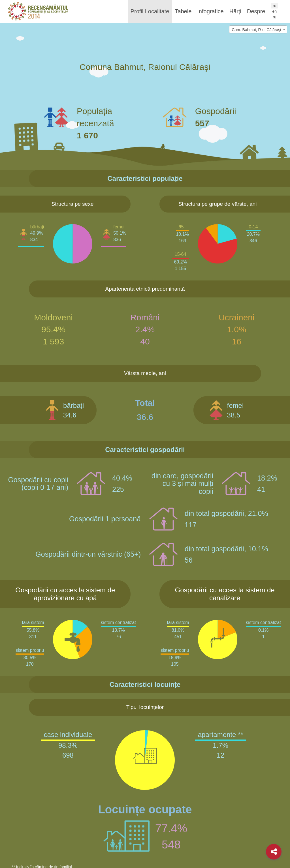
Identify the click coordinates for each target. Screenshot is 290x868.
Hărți (235, 11)
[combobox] (258, 29)
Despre (256, 11)
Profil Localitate (150, 11)
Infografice (210, 11)
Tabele (183, 11)
